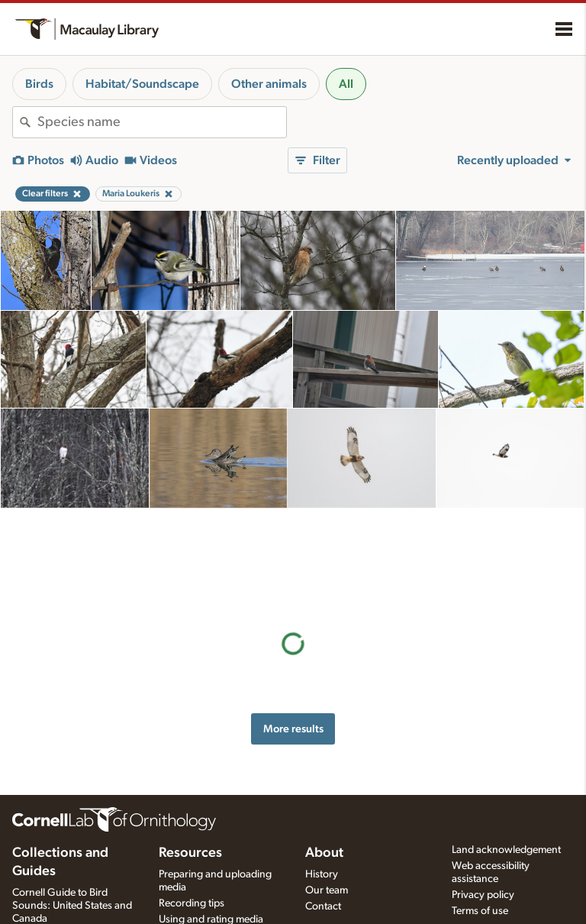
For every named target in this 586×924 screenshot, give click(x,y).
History (322, 874)
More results (293, 630)
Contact (323, 906)
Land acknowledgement (506, 850)
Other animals (269, 84)
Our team (327, 890)
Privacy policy (483, 895)
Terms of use (480, 911)
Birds (39, 84)
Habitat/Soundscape (142, 84)
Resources (190, 853)
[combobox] (162, 122)
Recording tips (192, 903)
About (324, 853)
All (346, 84)
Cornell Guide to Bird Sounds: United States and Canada (72, 906)
